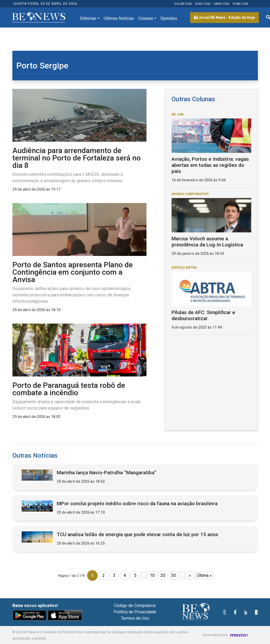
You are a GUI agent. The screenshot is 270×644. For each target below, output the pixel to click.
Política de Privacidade (135, 612)
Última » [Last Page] (204, 575)
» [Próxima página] (190, 575)
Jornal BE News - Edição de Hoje (224, 17)
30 (173, 575)
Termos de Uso (135, 618)
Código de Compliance (135, 606)
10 (152, 575)
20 (163, 575)
